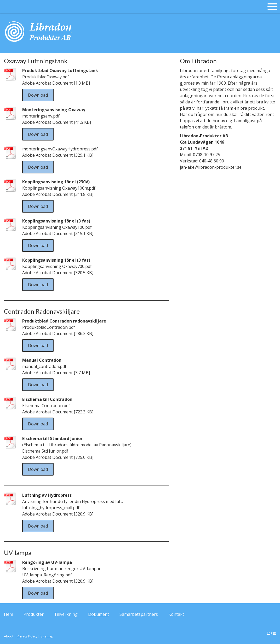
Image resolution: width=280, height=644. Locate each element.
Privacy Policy (27, 636)
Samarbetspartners (139, 614)
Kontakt (176, 614)
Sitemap (47, 636)
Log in (272, 633)
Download (38, 95)
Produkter (34, 614)
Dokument (99, 614)
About (9, 636)
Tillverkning (66, 614)
